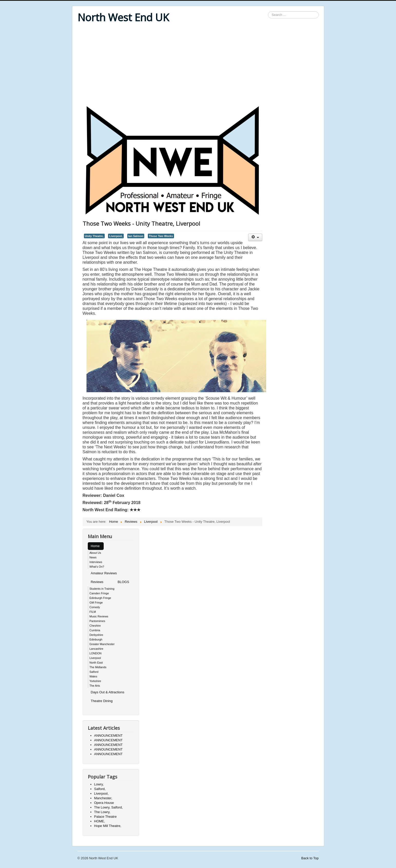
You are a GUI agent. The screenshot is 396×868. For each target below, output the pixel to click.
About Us (95, 553)
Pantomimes (97, 621)
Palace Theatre (105, 817)
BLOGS (123, 582)
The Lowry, (102, 812)
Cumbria (95, 630)
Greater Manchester (102, 644)
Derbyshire (96, 635)
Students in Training (102, 589)
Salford (94, 672)
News (93, 557)
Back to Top (310, 858)
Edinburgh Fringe (100, 598)
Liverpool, (116, 236)
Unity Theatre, (94, 236)
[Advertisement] (198, 65)
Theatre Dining (102, 701)
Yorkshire (95, 681)
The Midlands (98, 667)
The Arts (95, 686)
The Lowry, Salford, (109, 807)
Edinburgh (96, 639)
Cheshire (95, 626)
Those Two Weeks (161, 236)
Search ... (268, 11)
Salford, (100, 789)
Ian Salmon (136, 236)
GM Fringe (96, 603)
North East (96, 663)
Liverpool (95, 658)
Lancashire (96, 649)
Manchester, (103, 798)
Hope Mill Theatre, (108, 826)
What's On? (97, 567)
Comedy (95, 607)
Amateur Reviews (104, 573)
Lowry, (99, 784)
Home (95, 546)
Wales (93, 676)
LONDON (96, 653)
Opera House (104, 803)
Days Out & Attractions (108, 692)
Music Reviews (99, 616)
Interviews (96, 562)
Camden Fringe (99, 593)
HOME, (100, 821)
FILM (93, 612)
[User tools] (255, 237)
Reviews (97, 582)
